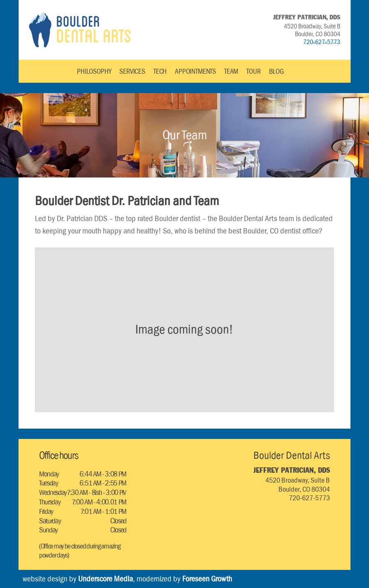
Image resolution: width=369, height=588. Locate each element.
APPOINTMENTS (195, 71)
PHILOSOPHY (94, 71)
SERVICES (132, 71)
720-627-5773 (322, 42)
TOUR (253, 71)
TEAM (231, 71)
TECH (160, 71)
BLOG (276, 71)
